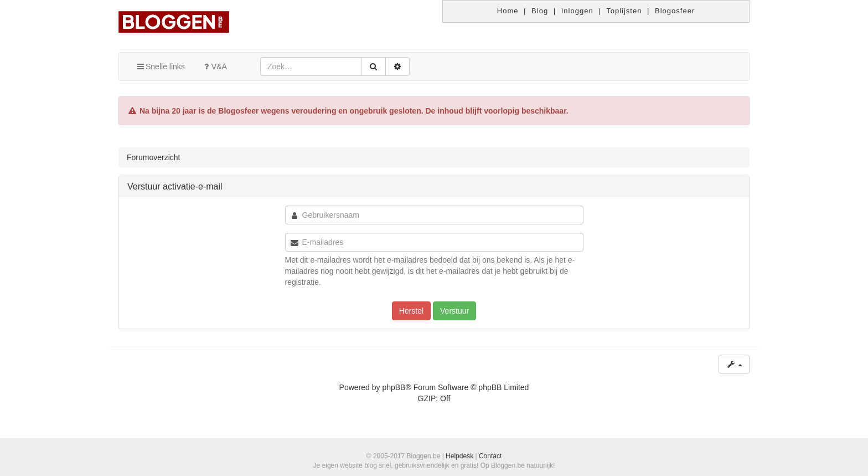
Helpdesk (459, 456)
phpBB (394, 387)
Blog (540, 11)
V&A (214, 66)
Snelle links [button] (160, 66)
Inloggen (577, 11)
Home (508, 11)
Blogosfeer (675, 11)
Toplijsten (624, 11)
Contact (490, 456)
